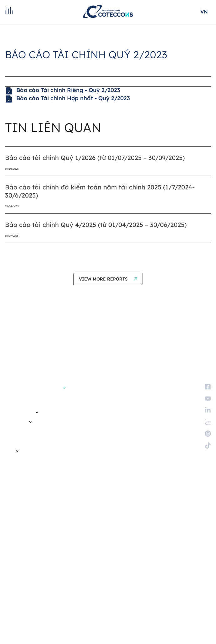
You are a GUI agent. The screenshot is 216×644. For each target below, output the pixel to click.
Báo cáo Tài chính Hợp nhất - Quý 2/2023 (67, 99)
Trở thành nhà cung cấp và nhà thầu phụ (48, 502)
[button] (108, 279)
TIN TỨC (13, 461)
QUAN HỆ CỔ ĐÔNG (23, 441)
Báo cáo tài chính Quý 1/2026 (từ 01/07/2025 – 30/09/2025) (95, 158)
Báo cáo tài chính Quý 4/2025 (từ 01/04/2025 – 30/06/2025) (96, 225)
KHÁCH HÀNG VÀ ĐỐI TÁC (28, 432)
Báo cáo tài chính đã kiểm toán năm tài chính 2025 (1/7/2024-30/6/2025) (100, 191)
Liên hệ (12, 492)
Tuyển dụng (17, 483)
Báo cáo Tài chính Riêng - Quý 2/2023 (63, 91)
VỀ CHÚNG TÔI (22, 412)
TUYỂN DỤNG (17, 470)
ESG (12, 451)
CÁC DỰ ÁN (19, 422)
